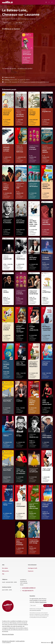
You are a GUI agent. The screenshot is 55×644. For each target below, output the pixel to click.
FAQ (3, 574)
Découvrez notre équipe (8, 634)
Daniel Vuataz (43, 602)
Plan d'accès (8, 23)
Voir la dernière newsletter (35, 610)
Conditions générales (20, 641)
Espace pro (31, 571)
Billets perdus (5, 571)
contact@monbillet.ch (29, 588)
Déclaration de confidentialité (8, 641)
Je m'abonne (48, 606)
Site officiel (20, 23)
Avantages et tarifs (33, 568)
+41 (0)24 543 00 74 (28, 591)
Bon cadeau (5, 568)
